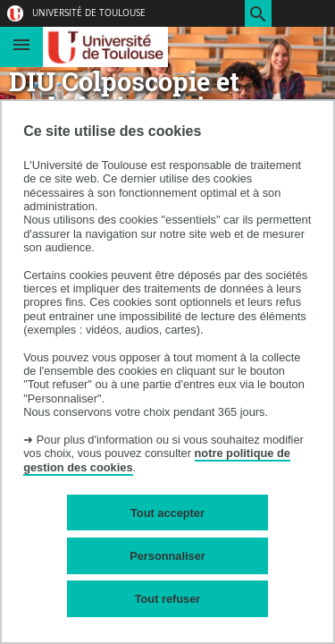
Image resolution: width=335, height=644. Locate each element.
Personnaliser (167, 556)
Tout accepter (167, 513)
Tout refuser (168, 599)
